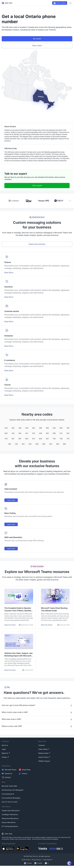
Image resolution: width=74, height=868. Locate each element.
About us (5, 745)
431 (27, 433)
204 (6, 428)
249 (27, 428)
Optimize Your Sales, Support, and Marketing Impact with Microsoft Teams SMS (18, 655)
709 (61, 439)
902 (58, 444)
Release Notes (43, 753)
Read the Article (10, 625)
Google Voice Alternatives (11, 810)
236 (20, 428)
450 (47, 433)
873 (51, 444)
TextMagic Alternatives (10, 814)
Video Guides (43, 749)
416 (13, 433)
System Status (43, 757)
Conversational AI (8, 794)
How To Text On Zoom (10, 802)
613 (34, 439)
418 (20, 433)
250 (34, 428)
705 (54, 439)
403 (6, 433)
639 (40, 439)
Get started (37, 39)
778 (68, 439)
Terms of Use (26, 860)
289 (40, 428)
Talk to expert (37, 185)
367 (68, 428)
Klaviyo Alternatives (9, 822)
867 (44, 444)
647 (47, 439)
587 (20, 439)
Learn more (11, 500)
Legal (4, 749)
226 (13, 428)
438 (40, 433)
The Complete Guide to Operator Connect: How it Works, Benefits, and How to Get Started (18, 609)
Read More (9, 273)
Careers (4, 757)
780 (10, 444)
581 (13, 439)
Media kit (5, 753)
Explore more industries (37, 244)
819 (30, 444)
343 (54, 428)
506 (54, 433)
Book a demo (37, 46)
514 (61, 433)
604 (27, 439)
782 (16, 444)
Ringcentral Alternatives (10, 818)
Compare (42, 745)
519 (68, 433)
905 (64, 444)
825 (37, 444)
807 (23, 444)
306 (47, 428)
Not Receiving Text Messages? (13, 790)
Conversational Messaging (11, 798)
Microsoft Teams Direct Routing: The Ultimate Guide (54, 609)
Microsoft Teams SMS (9, 786)
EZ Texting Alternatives (10, 826)
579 (6, 439)
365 (61, 428)
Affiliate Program (44, 761)
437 (34, 433)
